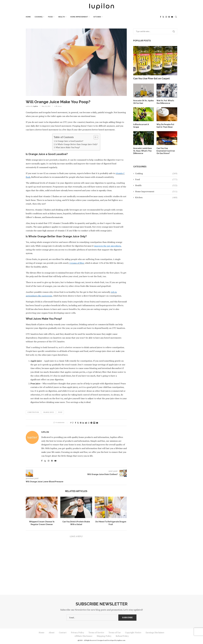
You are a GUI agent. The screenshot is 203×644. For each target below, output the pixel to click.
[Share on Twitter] (78, 423)
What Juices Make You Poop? (68, 147)
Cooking (39, 17)
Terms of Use (115, 632)
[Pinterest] (169, 17)
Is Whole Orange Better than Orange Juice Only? (77, 144)
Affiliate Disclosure (83, 636)
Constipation (33, 412)
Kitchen (97, 17)
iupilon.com (121, 640)
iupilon (35, 106)
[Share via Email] (97, 423)
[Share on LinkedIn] (83, 423)
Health (61, 17)
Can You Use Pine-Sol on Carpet (151, 78)
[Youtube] (172, 17)
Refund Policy (122, 636)
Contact (63, 632)
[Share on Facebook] (75, 423)
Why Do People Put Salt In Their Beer (165, 126)
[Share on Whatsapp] (89, 423)
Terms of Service (96, 632)
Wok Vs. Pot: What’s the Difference (165, 102)
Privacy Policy (77, 632)
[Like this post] (73, 423)
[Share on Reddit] (86, 423)
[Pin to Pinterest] (81, 423)
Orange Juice (48, 412)
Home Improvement (79, 17)
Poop (60, 412)
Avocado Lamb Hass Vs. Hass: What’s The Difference (142, 151)
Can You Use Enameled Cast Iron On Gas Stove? (166, 151)
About (52, 632)
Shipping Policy (104, 636)
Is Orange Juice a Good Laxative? (69, 141)
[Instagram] (166, 17)
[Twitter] (163, 17)
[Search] (176, 17)
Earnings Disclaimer (155, 632)
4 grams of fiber (77, 263)
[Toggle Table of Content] (95, 137)
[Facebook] (161, 17)
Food (50, 17)
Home (28, 17)
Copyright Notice (133, 632)
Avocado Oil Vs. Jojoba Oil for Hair (143, 102)
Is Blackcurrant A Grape (141, 126)
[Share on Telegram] (91, 423)
